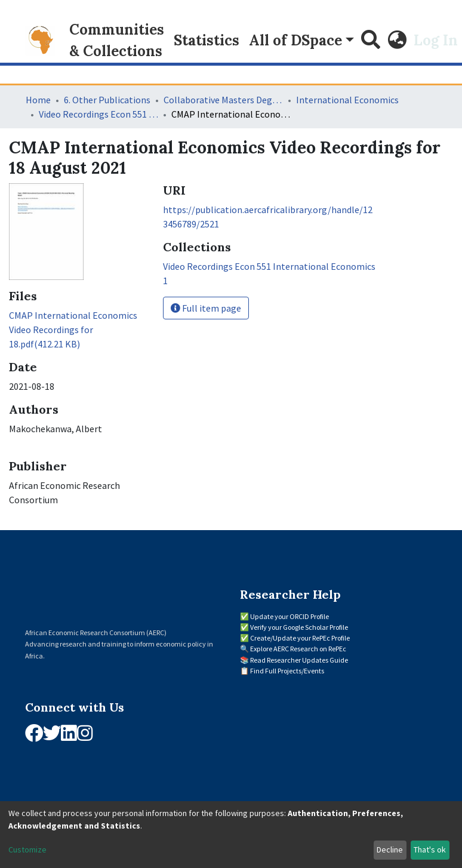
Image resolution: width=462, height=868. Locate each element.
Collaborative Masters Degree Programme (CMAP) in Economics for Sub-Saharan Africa (223, 100)
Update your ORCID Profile (289, 616)
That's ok (430, 849)
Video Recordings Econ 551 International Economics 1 (98, 114)
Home (38, 100)
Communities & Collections (117, 40)
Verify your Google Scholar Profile (299, 627)
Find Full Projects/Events (287, 671)
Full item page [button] (206, 308)
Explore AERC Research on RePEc (298, 649)
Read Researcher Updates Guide (299, 660)
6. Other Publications (107, 100)
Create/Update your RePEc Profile (300, 638)
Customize (27, 849)
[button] (397, 41)
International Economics (347, 100)
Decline (390, 849)
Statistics (207, 40)
